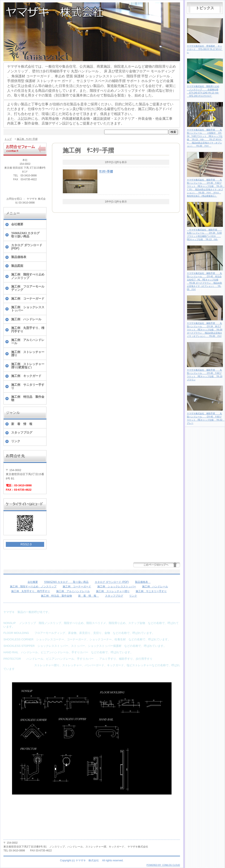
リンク (16, 441)
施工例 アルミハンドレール (28, 341)
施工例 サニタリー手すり (28, 386)
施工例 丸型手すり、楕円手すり (28, 329)
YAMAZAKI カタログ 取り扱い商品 (29, 235)
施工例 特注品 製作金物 (28, 398)
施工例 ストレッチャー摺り (28, 354)
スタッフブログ (22, 432)
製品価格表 (20, 257)
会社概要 (17, 224)
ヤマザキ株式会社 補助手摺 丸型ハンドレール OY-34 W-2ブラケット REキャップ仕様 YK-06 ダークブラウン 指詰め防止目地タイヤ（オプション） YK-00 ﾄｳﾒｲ (205, 330)
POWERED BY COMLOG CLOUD (163, 865)
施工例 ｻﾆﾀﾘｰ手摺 (27, 139)
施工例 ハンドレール (26, 319)
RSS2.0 (26, 544)
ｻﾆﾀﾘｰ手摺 (106, 171)
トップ (8, 139)
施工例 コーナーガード (28, 299)
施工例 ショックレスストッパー (28, 309)
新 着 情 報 (23, 424)
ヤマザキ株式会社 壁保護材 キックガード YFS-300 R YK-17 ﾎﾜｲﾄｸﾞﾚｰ (205, 49)
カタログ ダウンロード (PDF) (27, 247)
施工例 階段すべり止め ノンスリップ (29, 276)
